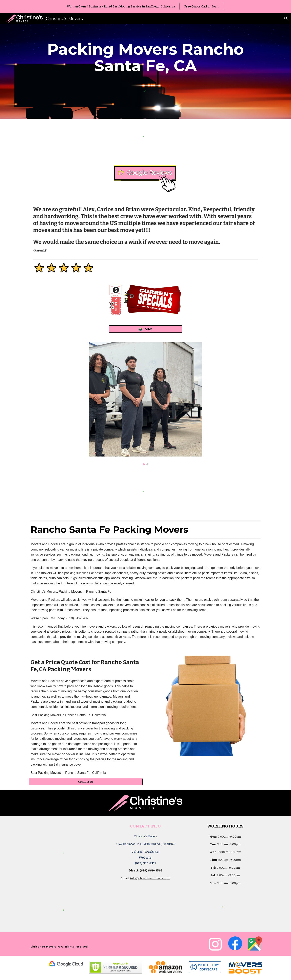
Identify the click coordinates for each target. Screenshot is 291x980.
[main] (145, 57)
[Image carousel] (145, 404)
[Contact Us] (86, 782)
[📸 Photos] (145, 329)
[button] (286, 19)
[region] (145, 6)
